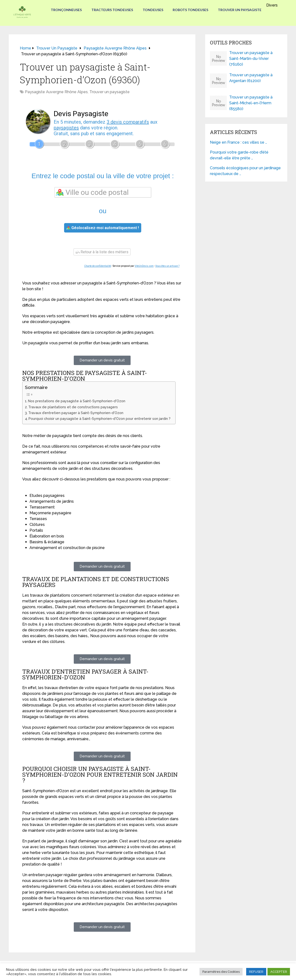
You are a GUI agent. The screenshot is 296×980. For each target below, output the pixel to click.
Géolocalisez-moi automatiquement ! (103, 228)
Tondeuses (153, 10)
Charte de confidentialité (98, 266)
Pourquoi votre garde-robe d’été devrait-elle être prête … (239, 155)
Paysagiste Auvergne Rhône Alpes (56, 92)
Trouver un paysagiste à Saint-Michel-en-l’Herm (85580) (251, 103)
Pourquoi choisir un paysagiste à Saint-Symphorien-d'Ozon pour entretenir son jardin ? (100, 419)
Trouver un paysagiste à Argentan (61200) (251, 78)
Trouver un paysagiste (240, 10)
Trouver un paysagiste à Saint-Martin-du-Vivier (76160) (251, 59)
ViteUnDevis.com (144, 266)
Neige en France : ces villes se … (238, 142)
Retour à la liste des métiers (102, 252)
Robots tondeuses (191, 10)
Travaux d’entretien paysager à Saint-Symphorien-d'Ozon (76, 413)
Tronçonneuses (66, 10)
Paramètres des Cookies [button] (221, 972)
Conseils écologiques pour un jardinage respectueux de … (245, 171)
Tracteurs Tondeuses (112, 10)
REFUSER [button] (256, 972)
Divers (272, 5)
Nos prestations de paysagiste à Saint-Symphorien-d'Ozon (77, 401)
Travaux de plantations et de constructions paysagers (73, 407)
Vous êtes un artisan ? (167, 266)
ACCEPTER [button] (279, 972)
